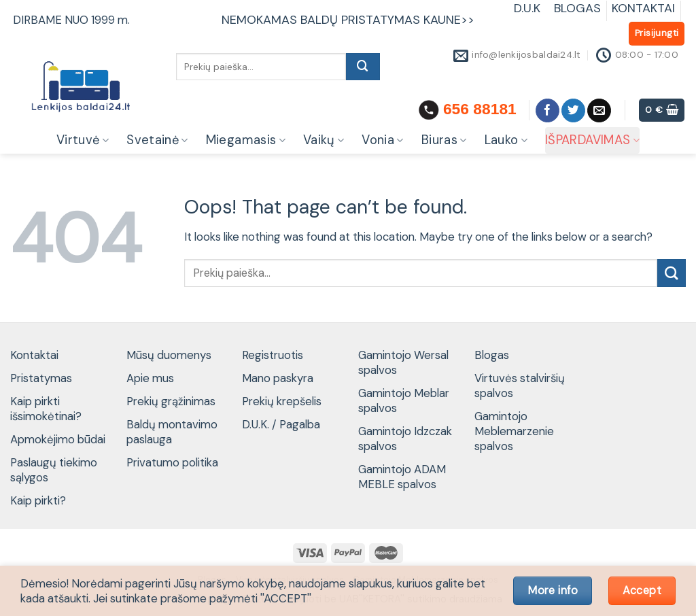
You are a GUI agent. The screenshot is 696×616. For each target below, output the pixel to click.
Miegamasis (246, 140)
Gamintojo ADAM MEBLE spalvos (402, 477)
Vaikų (324, 140)
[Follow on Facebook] (547, 110)
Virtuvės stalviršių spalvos (520, 386)
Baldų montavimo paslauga (172, 432)
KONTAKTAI (643, 8)
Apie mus (150, 378)
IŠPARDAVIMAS (592, 140)
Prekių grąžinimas (171, 401)
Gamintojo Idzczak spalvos (405, 439)
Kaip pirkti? (38, 500)
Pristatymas (41, 378)
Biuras (444, 140)
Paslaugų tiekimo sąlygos (54, 470)
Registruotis (273, 355)
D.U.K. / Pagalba (281, 424)
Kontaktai (34, 355)
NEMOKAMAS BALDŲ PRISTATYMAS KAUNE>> (348, 20)
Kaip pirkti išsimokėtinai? (46, 409)
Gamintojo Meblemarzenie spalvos (514, 431)
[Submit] (363, 67)
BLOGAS (577, 8)
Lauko (506, 140)
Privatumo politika (172, 462)
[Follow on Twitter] (573, 110)
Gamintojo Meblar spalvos (404, 400)
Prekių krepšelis (282, 401)
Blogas (492, 355)
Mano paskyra (278, 378)
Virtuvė (83, 140)
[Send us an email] (599, 110)
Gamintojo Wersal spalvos (403, 362)
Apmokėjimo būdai (58, 439)
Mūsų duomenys (169, 355)
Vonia (382, 140)
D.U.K (529, 8)
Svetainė (157, 140)
